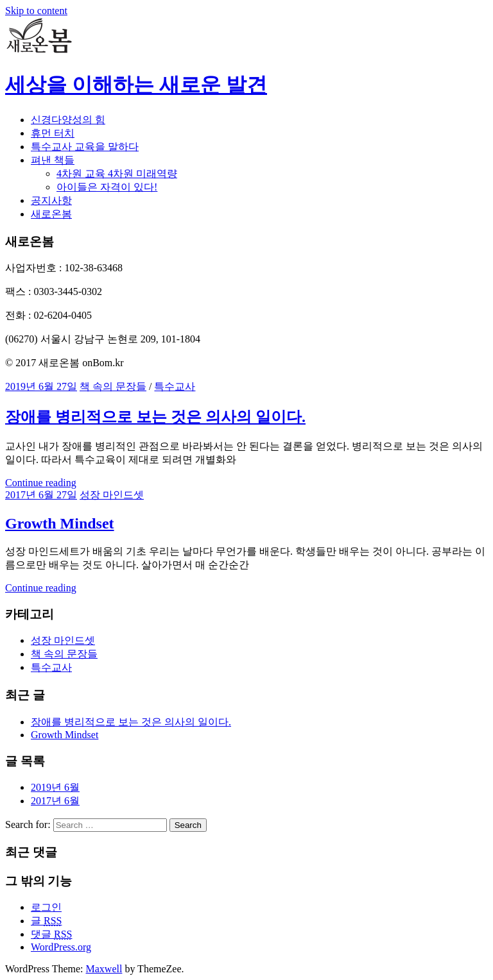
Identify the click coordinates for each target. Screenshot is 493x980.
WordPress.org (61, 947)
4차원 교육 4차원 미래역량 (117, 173)
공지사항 (51, 200)
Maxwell (104, 969)
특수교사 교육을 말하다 (85, 147)
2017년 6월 (55, 801)
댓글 (51, 934)
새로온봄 (51, 214)
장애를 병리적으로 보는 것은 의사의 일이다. (155, 417)
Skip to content (36, 11)
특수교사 (175, 386)
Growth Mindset (60, 523)
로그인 (46, 907)
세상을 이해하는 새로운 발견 (136, 85)
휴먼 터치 (53, 133)
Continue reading (41, 483)
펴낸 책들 (53, 160)
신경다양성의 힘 (68, 120)
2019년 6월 (55, 787)
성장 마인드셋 (112, 495)
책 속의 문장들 (113, 386)
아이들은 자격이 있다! (107, 187)
